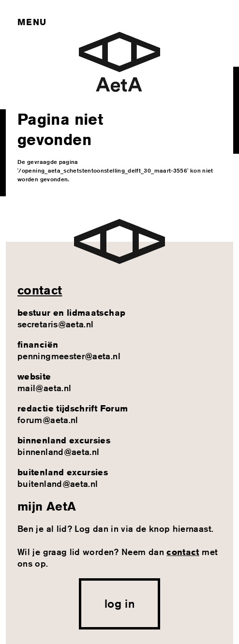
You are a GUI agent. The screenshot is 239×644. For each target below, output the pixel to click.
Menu (32, 22)
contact (40, 290)
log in (119, 603)
